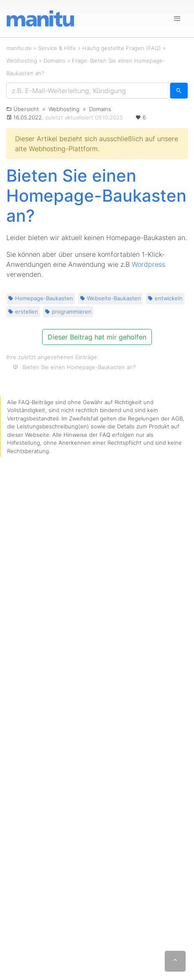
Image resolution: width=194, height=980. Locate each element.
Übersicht (26, 109)
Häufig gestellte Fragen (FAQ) (122, 48)
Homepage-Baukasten (41, 298)
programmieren (68, 311)
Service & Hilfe (57, 48)
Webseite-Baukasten (110, 298)
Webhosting (22, 61)
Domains (55, 61)
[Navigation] (177, 19)
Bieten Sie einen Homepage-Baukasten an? (79, 367)
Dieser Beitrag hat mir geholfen (97, 337)
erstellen (23, 311)
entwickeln (165, 298)
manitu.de (19, 48)
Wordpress (148, 264)
